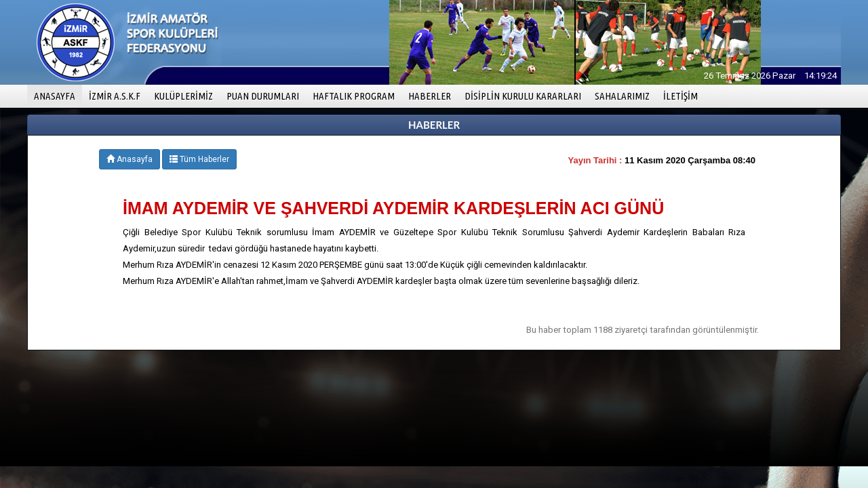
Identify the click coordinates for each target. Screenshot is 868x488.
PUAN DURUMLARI (263, 96)
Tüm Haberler (199, 159)
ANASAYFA (58, 95)
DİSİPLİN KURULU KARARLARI (523, 96)
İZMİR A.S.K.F (115, 96)
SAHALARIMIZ (622, 96)
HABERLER (430, 96)
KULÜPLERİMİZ (183, 96)
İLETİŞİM (680, 96)
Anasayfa (130, 159)
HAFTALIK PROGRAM (354, 96)
